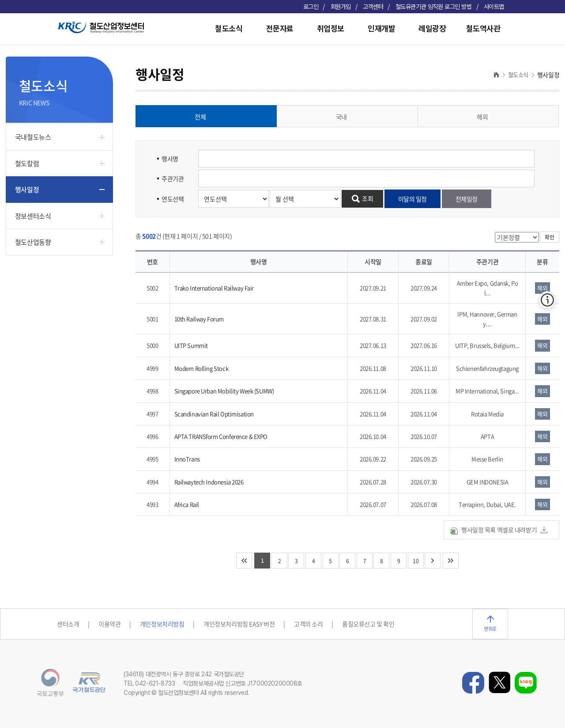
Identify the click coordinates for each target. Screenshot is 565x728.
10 (416, 561)
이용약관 (109, 624)
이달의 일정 (412, 199)
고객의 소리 (308, 624)
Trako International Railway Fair (214, 288)
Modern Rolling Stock (202, 368)
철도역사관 (483, 28)
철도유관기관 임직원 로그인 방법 (434, 7)
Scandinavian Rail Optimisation (214, 414)
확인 (550, 237)
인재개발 (381, 28)
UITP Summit (191, 345)
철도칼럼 (27, 163)
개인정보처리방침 (162, 624)
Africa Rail (187, 504)
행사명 (170, 159)
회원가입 (341, 7)
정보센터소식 (33, 216)
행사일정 (27, 190)
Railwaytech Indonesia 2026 (209, 482)
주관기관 (173, 178)
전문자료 (280, 28)
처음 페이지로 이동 (244, 561)
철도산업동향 (33, 242)
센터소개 (68, 624)
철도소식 (229, 28)
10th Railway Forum (199, 319)
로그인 (311, 7)
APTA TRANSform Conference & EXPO (221, 436)
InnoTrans (187, 459)
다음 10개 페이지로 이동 (433, 561)
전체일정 (467, 199)
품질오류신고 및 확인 (368, 624)
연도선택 (173, 199)
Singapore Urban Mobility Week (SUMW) (224, 391)
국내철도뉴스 (33, 137)
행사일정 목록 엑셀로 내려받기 (499, 530)
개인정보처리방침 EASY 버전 (239, 624)
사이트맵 (494, 7)
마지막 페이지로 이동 (451, 561)
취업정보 (331, 28)
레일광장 (432, 28)
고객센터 (373, 7)
